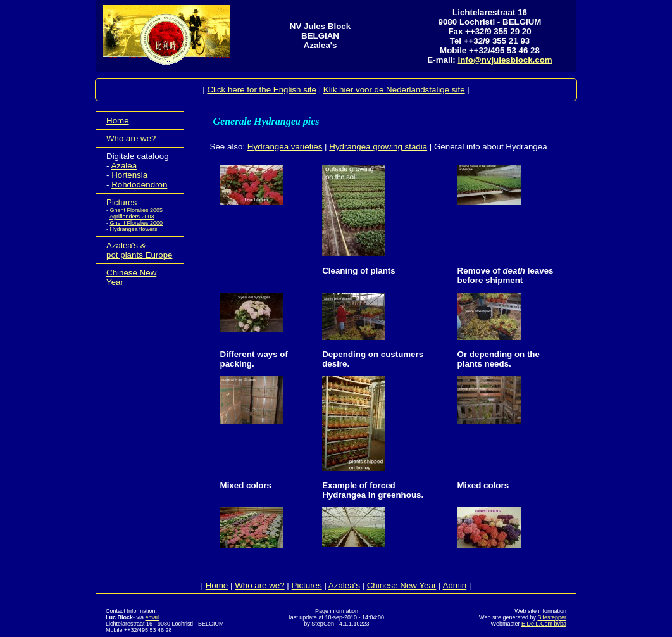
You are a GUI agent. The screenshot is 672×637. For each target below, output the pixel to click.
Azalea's (344, 585)
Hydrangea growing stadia (378, 147)
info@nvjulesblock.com (505, 60)
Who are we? (131, 138)
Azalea (124, 166)
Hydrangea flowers (134, 229)
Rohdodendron (139, 185)
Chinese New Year (402, 585)
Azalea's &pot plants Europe (139, 250)
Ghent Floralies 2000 (137, 223)
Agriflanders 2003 (132, 217)
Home (118, 121)
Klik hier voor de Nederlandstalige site (394, 90)
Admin (455, 585)
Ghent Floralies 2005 (137, 210)
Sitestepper (552, 617)
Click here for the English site (262, 90)
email (152, 617)
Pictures (121, 202)
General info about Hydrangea (491, 147)
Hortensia (129, 175)
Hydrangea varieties (285, 147)
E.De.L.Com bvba (544, 624)
